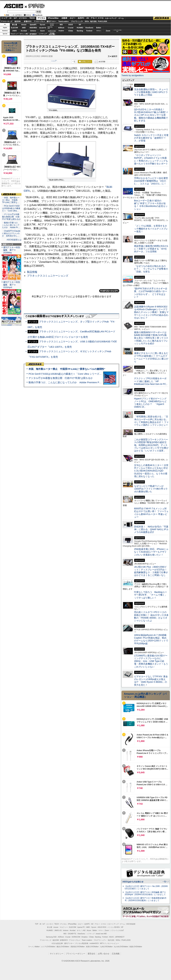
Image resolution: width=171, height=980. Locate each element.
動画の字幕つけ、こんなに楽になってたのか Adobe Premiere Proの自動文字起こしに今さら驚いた (83, 382)
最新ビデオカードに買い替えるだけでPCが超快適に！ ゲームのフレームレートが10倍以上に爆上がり (151, 357)
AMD (24, 28)
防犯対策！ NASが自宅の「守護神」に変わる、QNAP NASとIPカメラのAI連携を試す (151, 529)
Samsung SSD (51, 937)
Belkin (99, 28)
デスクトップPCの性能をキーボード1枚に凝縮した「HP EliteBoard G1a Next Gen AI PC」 (151, 381)
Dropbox (61, 31)
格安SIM (18, 21)
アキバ (94, 18)
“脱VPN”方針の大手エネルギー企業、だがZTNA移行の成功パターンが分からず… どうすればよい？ (151, 293)
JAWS (14, 31)
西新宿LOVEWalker (78, 947)
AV (88, 18)
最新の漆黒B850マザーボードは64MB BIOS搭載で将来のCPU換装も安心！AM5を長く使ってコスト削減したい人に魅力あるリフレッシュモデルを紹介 (151, 338)
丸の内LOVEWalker (121, 947)
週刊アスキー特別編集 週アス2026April (12, 285)
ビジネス (23, 18)
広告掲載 (116, 954)
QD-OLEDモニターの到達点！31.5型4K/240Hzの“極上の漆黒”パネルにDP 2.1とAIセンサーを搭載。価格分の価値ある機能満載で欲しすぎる (151, 115)
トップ (4, 18)
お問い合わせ (104, 954)
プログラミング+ (77, 21)
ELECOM (14, 28)
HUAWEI (80, 28)
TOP (37, 924)
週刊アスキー (51, 21)
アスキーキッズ (7, 21)
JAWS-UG (58, 930)
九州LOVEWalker (106, 947)
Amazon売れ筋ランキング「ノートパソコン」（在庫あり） (11, 47)
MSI (61, 25)
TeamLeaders (64, 21)
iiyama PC (81, 927)
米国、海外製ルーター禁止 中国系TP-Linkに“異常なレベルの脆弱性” (67, 369)
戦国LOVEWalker (136, 947)
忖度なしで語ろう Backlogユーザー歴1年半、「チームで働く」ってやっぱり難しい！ (151, 595)
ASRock (61, 28)
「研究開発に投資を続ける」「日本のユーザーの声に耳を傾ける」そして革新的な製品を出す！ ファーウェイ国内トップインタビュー (151, 421)
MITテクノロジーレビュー (109, 943)
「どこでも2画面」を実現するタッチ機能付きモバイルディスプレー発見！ (151, 229)
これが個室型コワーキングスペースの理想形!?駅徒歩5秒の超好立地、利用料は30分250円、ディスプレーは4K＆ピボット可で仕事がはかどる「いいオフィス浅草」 (151, 445)
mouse (24, 25)
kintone (33, 31)
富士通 (15, 25)
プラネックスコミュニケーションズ (48, 276)
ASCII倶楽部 (162, 18)
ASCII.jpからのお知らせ (133, 882)
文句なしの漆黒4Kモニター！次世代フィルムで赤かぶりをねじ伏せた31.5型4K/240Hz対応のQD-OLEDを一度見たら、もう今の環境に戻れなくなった (151, 471)
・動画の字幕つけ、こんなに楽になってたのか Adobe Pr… (11, 225)
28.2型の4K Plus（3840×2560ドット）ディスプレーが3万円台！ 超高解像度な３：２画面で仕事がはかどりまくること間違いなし (151, 571)
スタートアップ (111, 18)
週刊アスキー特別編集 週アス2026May (12, 250)
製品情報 (32, 272)
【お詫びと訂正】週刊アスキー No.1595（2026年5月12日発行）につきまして (146, 887)
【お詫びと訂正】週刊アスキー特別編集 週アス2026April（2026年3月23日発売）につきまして (145, 893)
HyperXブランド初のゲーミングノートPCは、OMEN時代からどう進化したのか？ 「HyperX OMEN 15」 (150, 403)
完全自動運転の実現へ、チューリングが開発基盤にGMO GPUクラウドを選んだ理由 (151, 92)
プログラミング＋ (100, 940)
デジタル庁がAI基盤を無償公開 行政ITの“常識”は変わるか (61, 378)
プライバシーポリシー (75, 954)
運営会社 (91, 954)
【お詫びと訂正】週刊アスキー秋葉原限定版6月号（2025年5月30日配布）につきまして (146, 899)
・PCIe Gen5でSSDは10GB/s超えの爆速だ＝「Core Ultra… (11, 208)
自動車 (64, 18)
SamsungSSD (50, 28)
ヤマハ (99, 31)
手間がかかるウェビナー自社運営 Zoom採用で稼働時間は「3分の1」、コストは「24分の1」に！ (152, 181)
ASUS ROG (33, 28)
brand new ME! (101, 934)
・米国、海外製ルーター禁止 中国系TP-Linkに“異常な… (11, 200)
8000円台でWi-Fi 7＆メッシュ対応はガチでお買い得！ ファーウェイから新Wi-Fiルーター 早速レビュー (151, 513)
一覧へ (165, 882)
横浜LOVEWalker (63, 947)
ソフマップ (43, 34)
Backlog (80, 31)
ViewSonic (89, 28)
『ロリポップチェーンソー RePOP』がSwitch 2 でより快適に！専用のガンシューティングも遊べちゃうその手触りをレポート (151, 159)
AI (10, 18)
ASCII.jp (13, 6)
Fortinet (89, 31)
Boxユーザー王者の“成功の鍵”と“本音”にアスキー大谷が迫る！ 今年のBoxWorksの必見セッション (151, 205)
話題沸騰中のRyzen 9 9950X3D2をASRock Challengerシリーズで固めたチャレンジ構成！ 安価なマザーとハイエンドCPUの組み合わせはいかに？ (151, 312)
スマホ (101, 18)
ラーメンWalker (34, 947)
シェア (54, 61)
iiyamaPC (33, 25)
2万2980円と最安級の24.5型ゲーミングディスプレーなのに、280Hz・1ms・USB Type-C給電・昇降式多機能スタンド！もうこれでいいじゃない (151, 661)
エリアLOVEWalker (48, 947)
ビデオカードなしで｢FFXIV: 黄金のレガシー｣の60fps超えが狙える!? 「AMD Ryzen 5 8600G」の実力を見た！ (151, 681)
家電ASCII (28, 21)
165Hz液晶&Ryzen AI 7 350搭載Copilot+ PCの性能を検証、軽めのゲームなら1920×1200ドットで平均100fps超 (151, 639)
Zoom (108, 31)
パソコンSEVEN (52, 24)
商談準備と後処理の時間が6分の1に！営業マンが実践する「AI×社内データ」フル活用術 (151, 249)
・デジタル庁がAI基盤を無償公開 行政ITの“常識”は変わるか (11, 217)
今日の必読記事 (57, 943)
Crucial (71, 28)
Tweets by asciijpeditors (133, 75)
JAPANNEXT (33, 34)
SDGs (87, 21)
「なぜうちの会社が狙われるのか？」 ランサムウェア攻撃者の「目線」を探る (151, 269)
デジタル (35, 6)
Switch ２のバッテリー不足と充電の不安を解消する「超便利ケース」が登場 (151, 138)
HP (80, 25)
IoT (15, 18)
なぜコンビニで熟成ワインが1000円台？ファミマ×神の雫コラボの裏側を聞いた (151, 489)
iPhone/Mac (53, 18)
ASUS (71, 25)
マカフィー (15, 34)
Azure (43, 31)
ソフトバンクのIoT (117, 31)
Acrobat (24, 31)
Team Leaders (87, 940)
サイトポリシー (57, 954)
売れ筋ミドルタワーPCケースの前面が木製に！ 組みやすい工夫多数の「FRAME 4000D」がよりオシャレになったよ (151, 616)
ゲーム (121, 18)
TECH (32, 18)
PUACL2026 (103, 21)
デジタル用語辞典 (82, 943)
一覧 (74, 62)
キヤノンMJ (24, 34)
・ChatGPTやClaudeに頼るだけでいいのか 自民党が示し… (11, 233)
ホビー (73, 18)
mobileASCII (94, 943)
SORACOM (76, 937)
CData (71, 31)
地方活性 (93, 21)
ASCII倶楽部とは (14, 240)
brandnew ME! (52, 34)
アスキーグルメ (40, 21)
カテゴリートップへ (109, 291)
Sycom (43, 25)
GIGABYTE (43, 28)
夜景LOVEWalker (92, 947)
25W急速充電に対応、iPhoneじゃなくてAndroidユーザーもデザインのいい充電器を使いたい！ (151, 552)
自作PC (81, 18)
